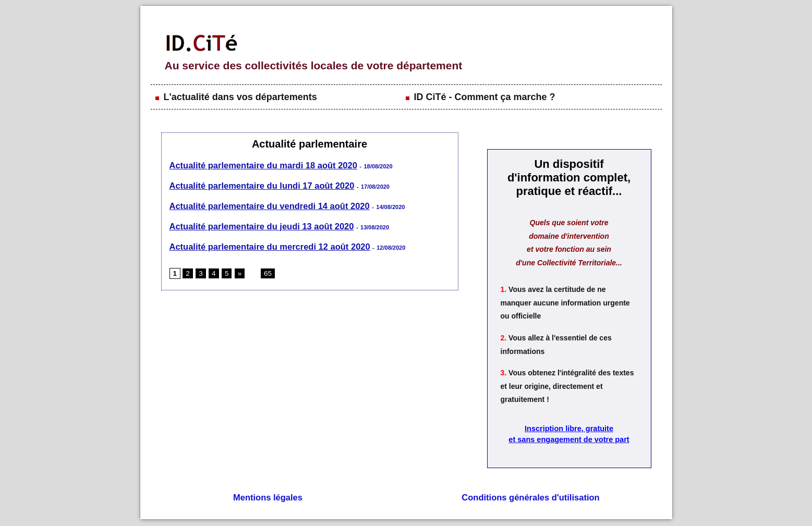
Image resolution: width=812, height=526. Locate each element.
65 (265, 271)
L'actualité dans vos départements (235, 97)
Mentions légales (268, 499)
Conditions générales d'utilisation (530, 499)
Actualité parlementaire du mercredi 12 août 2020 (267, 244)
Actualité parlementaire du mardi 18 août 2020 (260, 165)
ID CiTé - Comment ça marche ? (480, 97)
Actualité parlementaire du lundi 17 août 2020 (259, 185)
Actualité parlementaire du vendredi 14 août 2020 (267, 205)
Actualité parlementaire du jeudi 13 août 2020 (259, 224)
